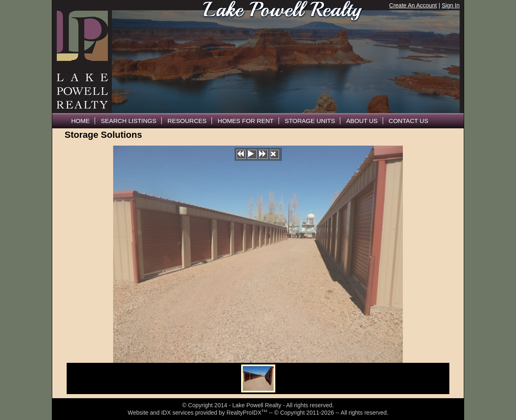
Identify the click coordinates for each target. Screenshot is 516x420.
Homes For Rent (246, 121)
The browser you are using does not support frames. (286, 62)
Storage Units (310, 121)
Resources (187, 121)
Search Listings (129, 121)
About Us (362, 121)
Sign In (451, 5)
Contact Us (409, 121)
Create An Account (413, 5)
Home (80, 121)
